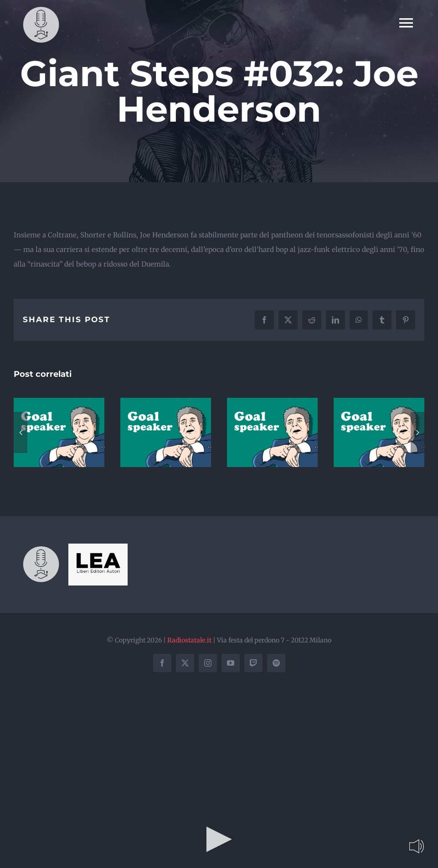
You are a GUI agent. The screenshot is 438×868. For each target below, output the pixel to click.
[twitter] (185, 663)
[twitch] (253, 663)
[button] (21, 432)
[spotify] (276, 663)
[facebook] (162, 663)
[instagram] (208, 663)
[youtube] (231, 663)
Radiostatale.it (189, 640)
